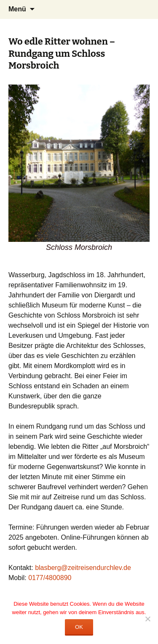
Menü (17, 9)
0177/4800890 (50, 578)
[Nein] (147, 619)
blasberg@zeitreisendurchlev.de (83, 568)
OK (79, 627)
